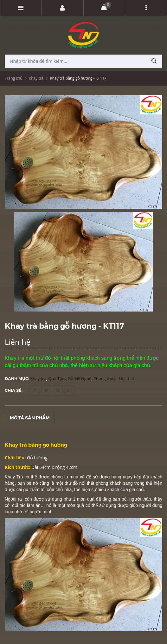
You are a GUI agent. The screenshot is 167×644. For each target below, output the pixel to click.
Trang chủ (14, 78)
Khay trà (36, 78)
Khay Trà (14, 477)
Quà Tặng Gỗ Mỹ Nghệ (70, 378)
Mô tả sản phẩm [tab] (30, 417)
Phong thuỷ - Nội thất (114, 378)
